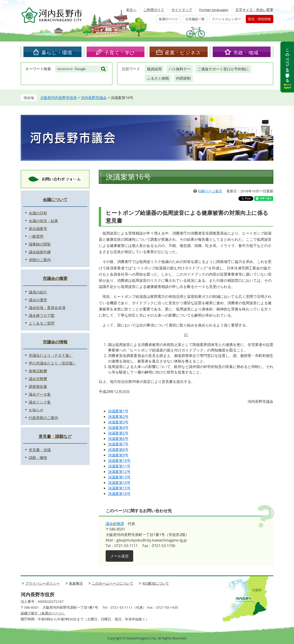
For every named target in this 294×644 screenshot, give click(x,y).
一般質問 (36, 236)
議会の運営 (38, 300)
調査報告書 (38, 387)
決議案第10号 (119, 461)
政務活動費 (38, 371)
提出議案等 (38, 229)
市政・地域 (246, 52)
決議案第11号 (119, 466)
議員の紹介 (38, 292)
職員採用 (154, 69)
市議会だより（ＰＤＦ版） (51, 355)
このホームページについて (113, 583)
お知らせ (36, 410)
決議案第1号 (118, 411)
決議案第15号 (119, 488)
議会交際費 (38, 379)
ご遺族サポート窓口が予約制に (223, 69)
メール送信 (119, 556)
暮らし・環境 (57, 52)
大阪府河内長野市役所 (59, 98)
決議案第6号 (118, 439)
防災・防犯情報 (260, 19)
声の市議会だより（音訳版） (53, 363)
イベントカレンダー (226, 19)
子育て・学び (120, 52)
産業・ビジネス (183, 52)
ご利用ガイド (154, 10)
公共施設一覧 (195, 19)
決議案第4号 (118, 428)
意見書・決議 (40, 450)
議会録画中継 (40, 252)
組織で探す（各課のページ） (43, 613)
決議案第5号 (118, 433)
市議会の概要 (55, 278)
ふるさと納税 (158, 78)
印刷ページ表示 (210, 191)
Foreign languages (214, 10)
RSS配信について (156, 583)
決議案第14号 (119, 483)
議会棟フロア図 (42, 315)
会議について (55, 199)
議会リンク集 (40, 402)
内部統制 (183, 78)
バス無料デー (180, 69)
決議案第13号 (119, 477)
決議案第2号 (118, 417)
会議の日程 (38, 213)
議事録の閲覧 (40, 244)
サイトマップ (182, 10)
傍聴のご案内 (40, 260)
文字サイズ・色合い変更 (254, 10)
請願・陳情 (38, 458)
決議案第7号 (118, 444)
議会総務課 (115, 524)
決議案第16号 (119, 494)
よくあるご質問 (42, 323)
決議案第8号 (118, 450)
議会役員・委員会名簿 (47, 308)
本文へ (131, 10)
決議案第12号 (119, 472)
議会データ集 (40, 394)
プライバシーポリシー (42, 583)
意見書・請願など (55, 436)
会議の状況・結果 (43, 221)
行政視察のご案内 (43, 418)
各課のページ (168, 19)
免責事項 (76, 583)
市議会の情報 (55, 342)
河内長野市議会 (94, 98)
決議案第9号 (118, 455)
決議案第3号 (118, 422)
